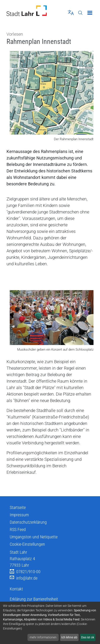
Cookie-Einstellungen (27, 544)
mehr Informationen (43, 637)
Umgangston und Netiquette (34, 537)
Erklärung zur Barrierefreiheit (34, 599)
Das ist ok (88, 637)
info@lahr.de (24, 578)
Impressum (19, 515)
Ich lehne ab (69, 637)
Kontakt (16, 589)
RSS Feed (18, 530)
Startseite (18, 507)
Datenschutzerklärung (28, 522)
